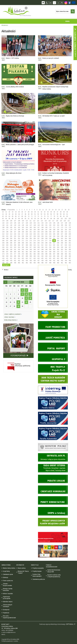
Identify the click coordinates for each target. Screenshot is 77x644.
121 (69, 221)
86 (13, 218)
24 (16, 212)
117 (53, 221)
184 (35, 230)
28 (29, 212)
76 (48, 216)
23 (13, 212)
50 (32, 214)
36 (54, 212)
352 (58, 249)
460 (58, 263)
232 (11, 236)
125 (15, 223)
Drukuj (70, 270)
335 (62, 247)
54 (45, 214)
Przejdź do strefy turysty (75, 43)
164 (27, 227)
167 (38, 227)
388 (58, 254)
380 (27, 254)
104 (3, 221)
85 (9, 218)
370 (58, 252)
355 (70, 249)
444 (66, 260)
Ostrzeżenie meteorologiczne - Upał (53, 144)
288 (19, 243)
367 (46, 252)
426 (66, 258)
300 (66, 243)
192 (66, 230)
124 (11, 223)
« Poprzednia (11, 210)
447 (7, 263)
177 (7, 230)
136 (58, 223)
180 (19, 230)
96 (45, 218)
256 (35, 238)
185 (38, 230)
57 (54, 214)
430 (11, 260)
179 (15, 230)
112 (34, 221)
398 (27, 256)
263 (62, 238)
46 (19, 214)
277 (46, 241)
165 (31, 227)
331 (46, 247)
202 (35, 232)
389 (62, 254)
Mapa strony (51, 3)
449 (15, 263)
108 (19, 221)
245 (62, 236)
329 (38, 247)
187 (46, 230)
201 (31, 232)
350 (50, 249)
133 (46, 223)
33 (45, 212)
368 (50, 252)
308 (27, 245)
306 (19, 245)
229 (70, 234)
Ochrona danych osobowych (8, 606)
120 (65, 221)
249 (7, 238)
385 (46, 254)
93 (35, 218)
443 (62, 260)
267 (7, 241)
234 (19, 236)
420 (42, 258)
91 (29, 218)
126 (19, 223)
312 (42, 245)
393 (7, 256)
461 (62, 263)
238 (35, 236)
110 (27, 221)
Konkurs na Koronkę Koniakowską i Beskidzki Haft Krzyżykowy (56, 174)
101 (62, 218)
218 (27, 234)
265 (70, 238)
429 (7, 260)
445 (70, 260)
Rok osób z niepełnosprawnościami (9, 617)
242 (50, 236)
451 (23, 263)
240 (42, 236)
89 (22, 218)
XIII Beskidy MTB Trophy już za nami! (53, 116)
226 (58, 234)
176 (3, 230)
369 (54, 252)
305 (15, 245)
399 (31, 256)
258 (42, 238)
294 (42, 243)
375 (7, 254)
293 (38, 243)
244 (58, 236)
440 (50, 260)
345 (31, 249)
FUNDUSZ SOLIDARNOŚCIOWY (52, 566)
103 (70, 218)
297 (54, 243)
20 (3, 212)
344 (27, 249)
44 (13, 214)
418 (34, 258)
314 (50, 245)
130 (35, 223)
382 (35, 254)
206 (50, 232)
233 (15, 236)
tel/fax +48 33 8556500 (7, 630)
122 (3, 223)
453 (31, 263)
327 (31, 247)
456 (42, 263)
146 (27, 225)
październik (5, 282)
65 (13, 216)
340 (11, 249)
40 (67, 212)
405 (54, 256)
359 (15, 252)
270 (19, 241)
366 (42, 252)
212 (3, 234)
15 (56, 210)
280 (58, 241)
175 (70, 227)
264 (66, 238)
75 (45, 216)
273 (31, 241)
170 (50, 227)
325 (23, 247)
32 (41, 212)
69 (25, 216)
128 (27, 223)
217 (23, 234)
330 (42, 247)
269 (15, 241)
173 (62, 227)
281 (62, 241)
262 (58, 238)
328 (35, 247)
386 (50, 254)
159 (7, 227)
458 (50, 263)
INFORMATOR (20, 565)
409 (70, 256)
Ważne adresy (22, 568)
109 (23, 221)
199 (23, 232)
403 (46, 256)
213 (7, 234)
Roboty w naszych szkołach (51, 58)
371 (62, 252)
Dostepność (6, 610)
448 (11, 263)
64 (9, 216)
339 (7, 249)
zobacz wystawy (10, 317)
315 (54, 245)
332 (50, 247)
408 (66, 256)
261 (54, 238)
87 (16, 218)
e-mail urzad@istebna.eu (9, 632)
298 (58, 243)
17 (62, 210)
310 (35, 245)
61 (67, 214)
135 (54, 223)
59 (61, 214)
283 (70, 241)
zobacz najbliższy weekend (13, 314)
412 (11, 258)
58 (57, 214)
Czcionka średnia (58, 3)
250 (11, 238)
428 (3, 260)
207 (54, 232)
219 (31, 234)
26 (22, 212)
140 (3, 225)
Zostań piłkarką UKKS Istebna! (15, 87)
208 (58, 232)
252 (19, 238)
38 (61, 212)
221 (38, 234)
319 (70, 245)
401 (38, 256)
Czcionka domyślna (54, 3)
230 (3, 236)
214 (11, 234)
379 (23, 254)
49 (29, 214)
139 (70, 223)
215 (15, 234)
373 (70, 252)
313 (46, 245)
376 (11, 254)
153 (54, 225)
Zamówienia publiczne (39, 579)
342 (19, 249)
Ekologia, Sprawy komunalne (8, 590)
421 (46, 258)
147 (31, 225)
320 (3, 247)
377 (15, 254)
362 (27, 252)
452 (27, 263)
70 (29, 216)
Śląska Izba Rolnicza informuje (15, 116)
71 (32, 216)
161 (15, 227)
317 (62, 245)
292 (35, 243)
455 (38, 263)
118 (57, 221)
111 (30, 221)
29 (32, 212)
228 (66, 234)
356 (3, 252)
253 (23, 238)
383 (38, 254)
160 (11, 227)
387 (54, 254)
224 (50, 234)
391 (70, 254)
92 (32, 218)
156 (66, 225)
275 (38, 241)
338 (3, 249)
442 (58, 260)
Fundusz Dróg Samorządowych (37, 575)
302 (3, 245)
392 (3, 256)
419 (38, 258)
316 (58, 245)
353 (62, 249)
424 (58, 258)
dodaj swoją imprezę (11, 320)
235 (23, 236)
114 (42, 221)
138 (66, 223)
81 (64, 216)
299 (62, 243)
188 (50, 230)
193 (70, 230)
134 (50, 223)
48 (25, 214)
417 (31, 258)
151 (46, 225)
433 (23, 260)
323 (15, 247)
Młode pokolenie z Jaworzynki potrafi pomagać (20, 144)
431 (15, 260)
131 (38, 223)
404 (50, 256)
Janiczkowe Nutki (47, 202)
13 (49, 210)
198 (19, 232)
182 (27, 230)
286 (11, 243)
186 (42, 230)
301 (70, 243)
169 (46, 227)
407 (62, 256)
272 (27, 241)
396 (19, 256)
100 (58, 218)
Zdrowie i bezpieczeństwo (7, 585)
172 (58, 227)
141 (7, 225)
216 (19, 234)
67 (19, 216)
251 (15, 238)
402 (42, 256)
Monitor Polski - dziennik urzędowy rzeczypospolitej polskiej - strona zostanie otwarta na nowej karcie (53, 443)
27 (25, 212)
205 (46, 232)
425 (62, 258)
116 (49, 221)
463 (70, 263)
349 (46, 249)
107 (15, 221)
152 (50, 225)
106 (11, 221)
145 (23, 225)
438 (42, 260)
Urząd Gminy (6, 571)
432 (19, 260)
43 (9, 214)
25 (19, 212)
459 (54, 263)
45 (16, 214)
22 (9, 212)
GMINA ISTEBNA (6, 565)
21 (6, 212)
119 (61, 221)
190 (58, 230)
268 (11, 241)
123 (7, 223)
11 (43, 210)
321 (7, 247)
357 (7, 252)
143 (15, 225)
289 (23, 243)
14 (53, 210)
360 (19, 252)
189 (54, 230)
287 (15, 243)
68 (22, 216)
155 (62, 225)
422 (50, 258)
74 (41, 216)
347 (38, 249)
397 (23, 256)
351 (54, 249)
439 (46, 260)
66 (16, 216)
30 (35, 212)
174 (66, 227)
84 (6, 218)
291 (31, 243)
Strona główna (43, 3)
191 (62, 230)
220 (35, 234)
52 (38, 214)
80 (61, 216)
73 (38, 216)
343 (23, 249)
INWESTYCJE (35, 565)
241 (46, 236)
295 (46, 243)
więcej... (4, 634)
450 (19, 263)
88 (19, 218)
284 (3, 243)
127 (23, 223)
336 (66, 247)
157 (70, 225)
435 (31, 260)
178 (11, 230)
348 (42, 249)
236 (27, 236)
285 (7, 243)
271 (23, 241)
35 (51, 212)
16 (59, 210)
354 (66, 249)
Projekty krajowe (37, 571)
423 (54, 258)
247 (70, 236)
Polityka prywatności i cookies (10, 641)
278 (50, 241)
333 (54, 247)
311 (38, 245)
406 (58, 256)
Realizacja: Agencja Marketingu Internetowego (52, 624)
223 (46, 234)
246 (66, 236)
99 (54, 218)
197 (15, 232)
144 (19, 225)
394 (11, 256)
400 (35, 256)
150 (42, 225)
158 (3, 227)
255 (31, 238)
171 (54, 227)
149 (38, 225)
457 (46, 263)
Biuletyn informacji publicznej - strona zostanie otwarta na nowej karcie (18, 361)
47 (22, 214)
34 (48, 212)
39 (64, 212)
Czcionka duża (62, 3)
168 (42, 227)
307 (23, 245)
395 (15, 256)
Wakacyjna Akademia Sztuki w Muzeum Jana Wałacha (19, 203)
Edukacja (5, 577)
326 (27, 247)
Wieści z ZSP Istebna (12, 58)
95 (41, 218)
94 (38, 218)
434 (27, 260)
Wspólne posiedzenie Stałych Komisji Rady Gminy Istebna (55, 88)
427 (70, 258)
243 (54, 236)
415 (23, 258)
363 (31, 252)
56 (51, 214)
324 (19, 247)
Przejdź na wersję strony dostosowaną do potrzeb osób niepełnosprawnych (47, 3)
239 (38, 236)
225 (54, 234)
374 (3, 254)
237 (31, 236)
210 (66, 232)
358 (11, 252)
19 (69, 210)
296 (50, 243)
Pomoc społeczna (8, 581)
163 (23, 227)
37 (57, 212)
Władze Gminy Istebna (9, 568)
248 (3, 238)
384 (42, 254)
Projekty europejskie (38, 568)
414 (19, 258)
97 (48, 218)
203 (38, 232)
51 (35, 214)
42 (6, 214)
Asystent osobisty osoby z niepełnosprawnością (54, 576)
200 (27, 232)
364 (35, 252)
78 (54, 216)
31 (38, 212)
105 (7, 221)
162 (19, 227)
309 (31, 245)
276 (42, 241)
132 (42, 223)
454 (35, 263)
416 (27, 258)
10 (40, 210)
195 (7, 232)
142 (11, 225)
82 (67, 216)
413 (15, 258)
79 (57, 216)
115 (46, 221)
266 (3, 241)
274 (35, 241)
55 (48, 214)
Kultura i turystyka (8, 594)
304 (11, 245)
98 (51, 218)
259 (46, 238)
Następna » (6, 265)
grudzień (31, 282)
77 (51, 216)
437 (38, 260)
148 (35, 225)
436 (35, 260)
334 (58, 247)
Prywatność (6, 613)
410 (3, 258)
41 (3, 214)
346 (35, 249)
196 (11, 232)
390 (66, 254)
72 (35, 216)
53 (41, 214)
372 (66, 252)
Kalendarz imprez (8, 602)
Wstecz (6, 270)
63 (6, 216)
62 (3, 216)
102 (66, 218)
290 (27, 243)
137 (62, 223)
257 (38, 238)
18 (65, 210)
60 (64, 214)
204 (42, 232)
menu (67, 21)
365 (38, 252)
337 (70, 247)
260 (50, 238)
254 (27, 238)
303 (7, 245)
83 (3, 218)
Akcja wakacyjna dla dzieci (14, 173)
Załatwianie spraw (8, 574)
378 (19, 254)
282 (66, 241)
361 (23, 252)
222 (42, 234)
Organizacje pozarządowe (7, 598)
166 (35, 227)
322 (11, 247)
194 (3, 232)
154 (58, 225)
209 (62, 232)
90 (25, 218)
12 (46, 210)
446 (3, 263)
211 (70, 232)
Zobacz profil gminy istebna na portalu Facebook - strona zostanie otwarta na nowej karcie (69, 3)
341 (15, 249)
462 (66, 263)
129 (31, 223)
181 (23, 230)
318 (66, 245)
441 (54, 260)
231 (7, 236)
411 (7, 258)
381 (31, 254)
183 (31, 230)
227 (62, 234)
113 (38, 221)
